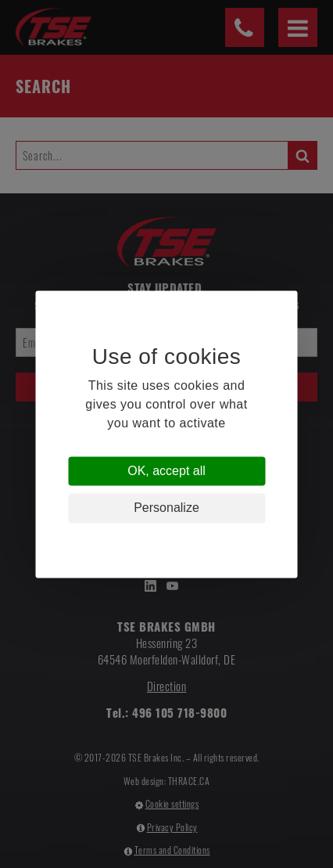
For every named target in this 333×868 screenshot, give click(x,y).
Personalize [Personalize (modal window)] (166, 508)
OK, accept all (166, 472)
